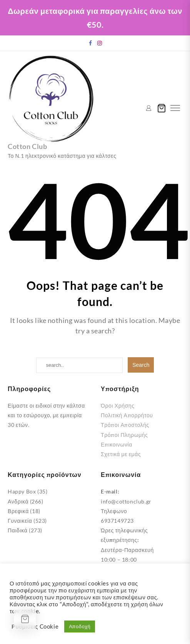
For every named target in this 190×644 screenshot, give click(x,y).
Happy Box (22, 491)
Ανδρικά (18, 501)
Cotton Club (27, 146)
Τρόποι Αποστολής (125, 425)
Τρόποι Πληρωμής (124, 435)
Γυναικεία (20, 521)
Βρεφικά (18, 511)
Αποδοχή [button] (80, 626)
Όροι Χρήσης (118, 406)
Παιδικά (17, 530)
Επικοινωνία (117, 444)
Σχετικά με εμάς (121, 454)
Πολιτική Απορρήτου (127, 415)
